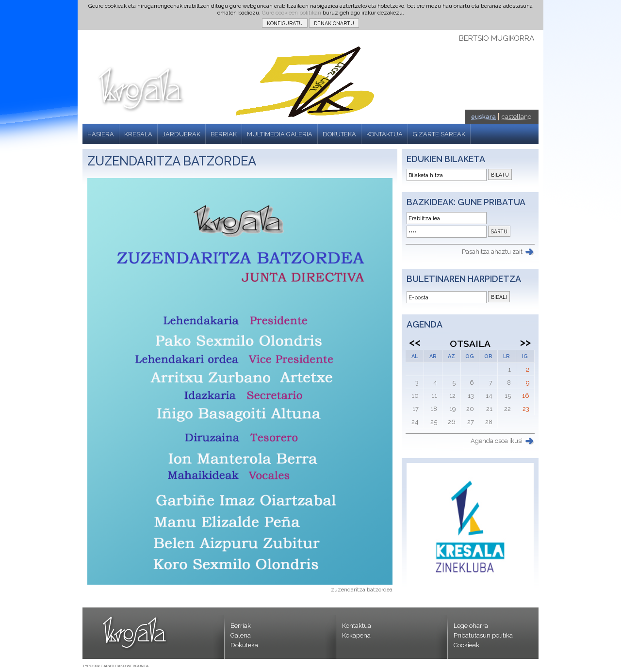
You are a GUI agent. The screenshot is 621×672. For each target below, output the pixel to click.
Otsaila (470, 344)
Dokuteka (244, 645)
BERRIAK (224, 134)
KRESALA (138, 134)
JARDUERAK (181, 134)
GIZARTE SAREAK (439, 134)
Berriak (241, 626)
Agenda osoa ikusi (497, 441)
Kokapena (356, 635)
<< (415, 342)
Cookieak (466, 645)
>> (525, 342)
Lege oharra (471, 626)
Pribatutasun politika (483, 635)
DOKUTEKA (339, 134)
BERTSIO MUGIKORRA (497, 38)
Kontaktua (357, 626)
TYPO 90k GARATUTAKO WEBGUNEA (115, 666)
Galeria (241, 635)
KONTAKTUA (384, 134)
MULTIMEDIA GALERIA (280, 134)
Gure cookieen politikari (292, 13)
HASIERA (101, 134)
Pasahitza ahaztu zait (492, 252)
